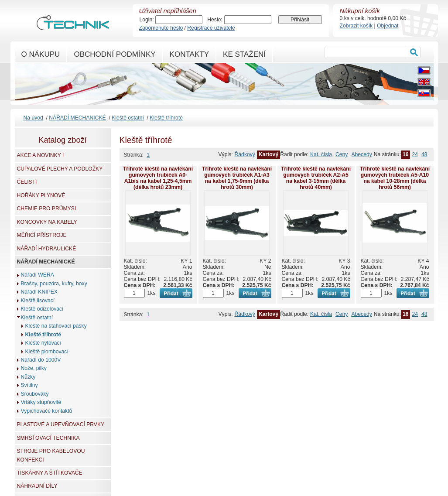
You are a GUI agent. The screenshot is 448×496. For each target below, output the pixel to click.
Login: (147, 20)
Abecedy (361, 154)
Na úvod (33, 118)
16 (406, 154)
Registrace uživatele (211, 28)
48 (424, 154)
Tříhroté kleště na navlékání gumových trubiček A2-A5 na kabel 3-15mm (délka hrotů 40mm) (316, 178)
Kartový (268, 154)
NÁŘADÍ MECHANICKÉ (77, 118)
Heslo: (215, 20)
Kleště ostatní (128, 118)
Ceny (342, 154)
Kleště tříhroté (166, 118)
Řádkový (245, 154)
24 (415, 154)
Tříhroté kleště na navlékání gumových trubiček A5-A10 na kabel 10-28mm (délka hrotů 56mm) (395, 178)
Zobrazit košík (356, 26)
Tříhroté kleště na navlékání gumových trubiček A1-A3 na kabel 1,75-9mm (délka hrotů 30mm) (237, 178)
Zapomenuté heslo (161, 28)
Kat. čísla (321, 154)
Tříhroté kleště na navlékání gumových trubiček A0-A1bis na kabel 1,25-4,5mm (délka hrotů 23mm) (158, 178)
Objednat (388, 26)
